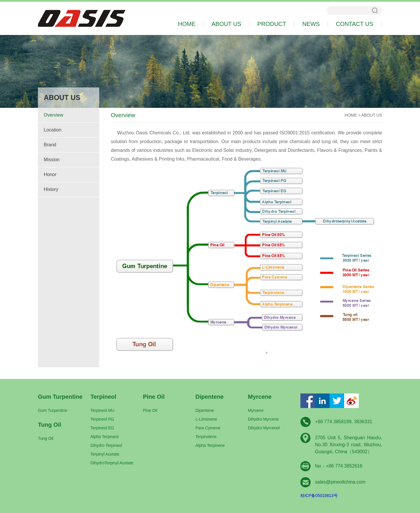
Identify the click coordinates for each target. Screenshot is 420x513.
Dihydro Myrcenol (264, 428)
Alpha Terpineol (104, 437)
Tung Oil (45, 438)
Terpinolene (206, 437)
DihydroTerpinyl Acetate (112, 463)
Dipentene (205, 410)
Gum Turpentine (52, 410)
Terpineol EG (102, 428)
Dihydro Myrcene (263, 419)
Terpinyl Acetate (105, 454)
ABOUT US (372, 115)
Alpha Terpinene (210, 445)
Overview (54, 115)
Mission (52, 160)
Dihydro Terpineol (106, 445)
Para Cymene (208, 428)
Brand (50, 145)
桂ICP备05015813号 (319, 496)
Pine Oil (150, 410)
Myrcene (256, 410)
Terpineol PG (102, 419)
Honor (50, 174)
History (51, 189)
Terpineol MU (102, 410)
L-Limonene (206, 419)
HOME (351, 115)
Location (53, 130)
